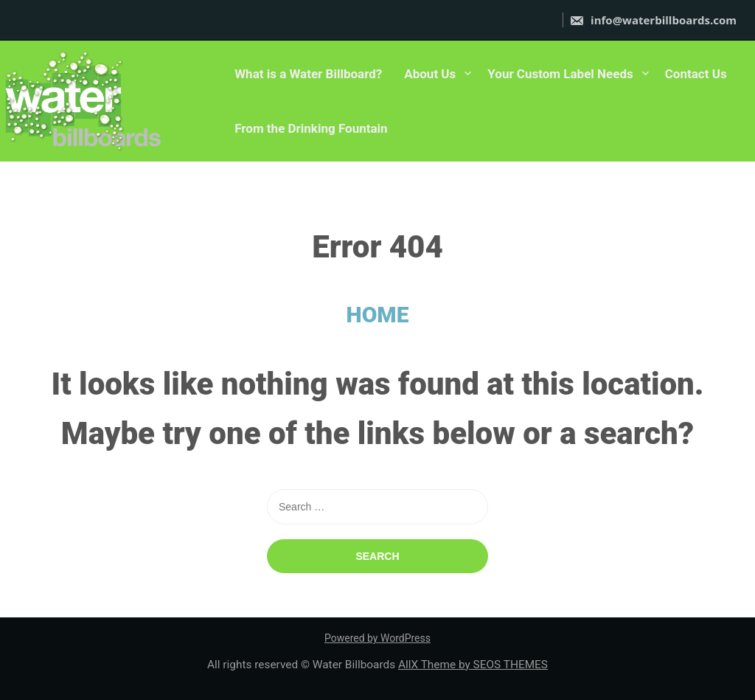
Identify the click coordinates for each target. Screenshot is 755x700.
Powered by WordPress (377, 638)
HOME (378, 315)
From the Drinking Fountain (311, 128)
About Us (430, 74)
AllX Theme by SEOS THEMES (473, 665)
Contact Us (696, 74)
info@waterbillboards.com (653, 20)
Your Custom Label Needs (560, 74)
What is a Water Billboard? (308, 74)
